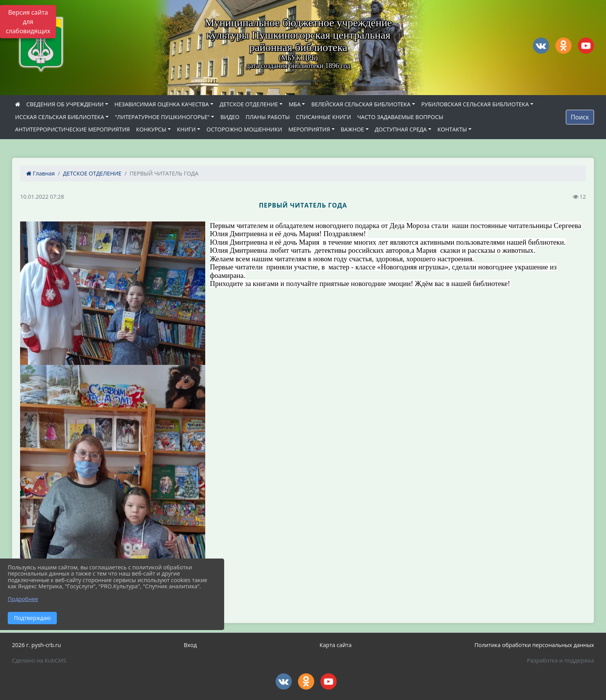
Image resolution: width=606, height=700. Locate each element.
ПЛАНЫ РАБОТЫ (267, 117)
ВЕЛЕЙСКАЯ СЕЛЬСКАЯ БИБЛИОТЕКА (361, 104)
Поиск (580, 117)
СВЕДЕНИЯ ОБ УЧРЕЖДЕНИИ (65, 104)
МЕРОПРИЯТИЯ (309, 129)
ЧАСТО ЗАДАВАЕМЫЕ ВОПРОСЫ (400, 117)
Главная (41, 173)
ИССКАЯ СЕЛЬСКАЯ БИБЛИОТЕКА (60, 117)
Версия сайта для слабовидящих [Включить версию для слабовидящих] (28, 22)
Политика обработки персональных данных (534, 645)
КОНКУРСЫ (151, 129)
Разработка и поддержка (561, 660)
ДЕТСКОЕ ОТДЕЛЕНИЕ (249, 104)
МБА (295, 104)
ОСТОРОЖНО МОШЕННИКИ (244, 129)
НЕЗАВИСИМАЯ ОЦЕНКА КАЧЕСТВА (162, 104)
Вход (190, 645)
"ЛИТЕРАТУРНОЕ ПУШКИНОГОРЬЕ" (162, 117)
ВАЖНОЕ (352, 129)
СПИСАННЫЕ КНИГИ (324, 117)
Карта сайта (336, 645)
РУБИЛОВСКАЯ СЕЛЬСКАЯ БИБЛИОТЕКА (475, 104)
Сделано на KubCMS (39, 660)
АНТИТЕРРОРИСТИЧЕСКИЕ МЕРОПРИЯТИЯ (72, 129)
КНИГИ (186, 129)
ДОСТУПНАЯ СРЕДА (401, 129)
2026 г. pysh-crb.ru (37, 645)
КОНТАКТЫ (452, 129)
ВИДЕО (230, 117)
